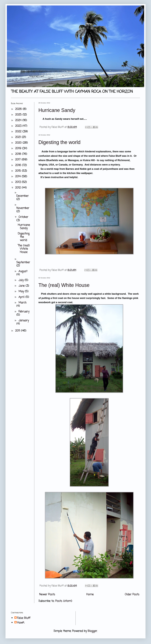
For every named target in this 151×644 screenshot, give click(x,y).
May (22, 291)
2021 (18, 137)
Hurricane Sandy (57, 110)
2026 (19, 109)
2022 (19, 132)
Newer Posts (47, 594)
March (22, 303)
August (23, 271)
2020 (19, 143)
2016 (19, 165)
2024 (19, 120)
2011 (18, 331)
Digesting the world (59, 142)
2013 (18, 182)
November (23, 208)
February (24, 312)
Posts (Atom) (64, 601)
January (24, 320)
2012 (18, 188)
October (23, 217)
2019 (19, 148)
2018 (19, 154)
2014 (18, 177)
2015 (19, 171)
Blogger (92, 631)
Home (90, 594)
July (22, 280)
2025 (19, 115)
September (23, 262)
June (22, 286)
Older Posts (132, 594)
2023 (19, 126)
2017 (18, 160)
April (22, 297)
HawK (21, 623)
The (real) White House (64, 285)
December (23, 196)
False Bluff (24, 618)
